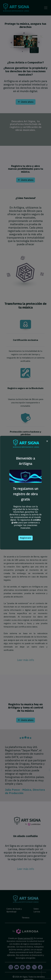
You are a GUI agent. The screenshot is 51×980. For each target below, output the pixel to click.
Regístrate (25, 538)
